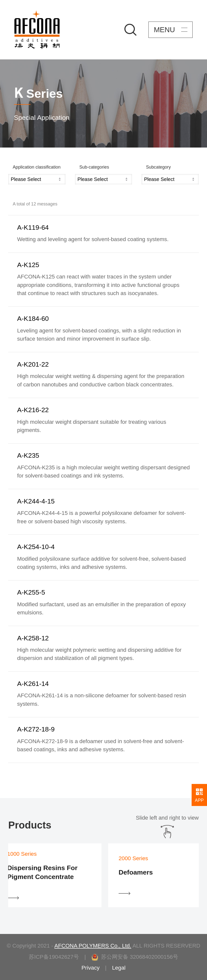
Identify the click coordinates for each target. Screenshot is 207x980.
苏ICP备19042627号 (54, 957)
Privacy (90, 968)
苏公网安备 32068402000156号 (135, 957)
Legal (119, 968)
